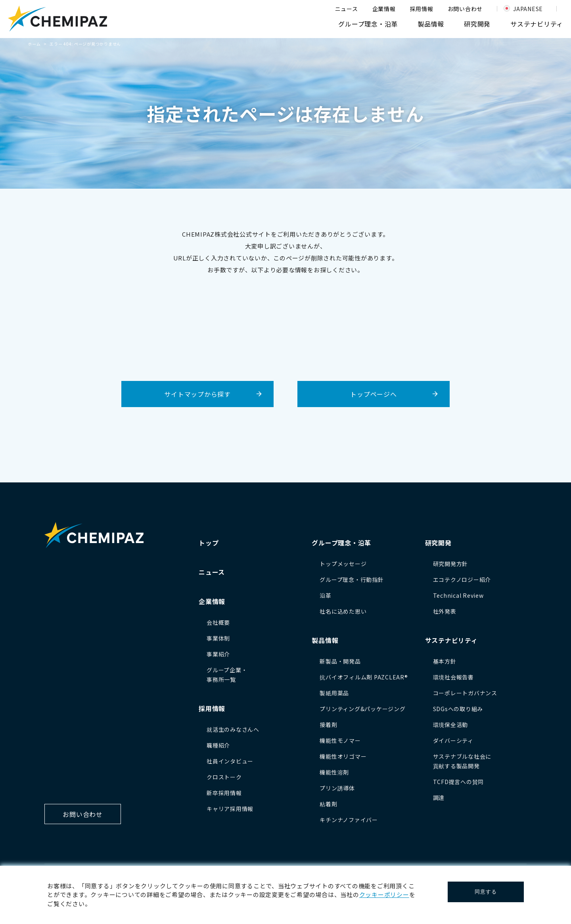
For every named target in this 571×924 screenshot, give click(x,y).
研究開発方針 (451, 564)
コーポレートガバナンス (465, 693)
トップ (209, 543)
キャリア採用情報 (230, 809)
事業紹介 (218, 654)
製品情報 (431, 24)
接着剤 (328, 725)
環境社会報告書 (453, 677)
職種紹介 (218, 745)
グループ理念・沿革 (368, 24)
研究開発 (477, 24)
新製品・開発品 (340, 661)
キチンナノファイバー (349, 820)
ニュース (347, 9)
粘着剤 (328, 804)
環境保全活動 (451, 725)
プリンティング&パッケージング (362, 709)
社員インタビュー (230, 761)
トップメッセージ (343, 564)
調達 (439, 798)
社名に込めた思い (343, 611)
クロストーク (224, 777)
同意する (486, 892)
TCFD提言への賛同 (459, 782)
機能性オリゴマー (343, 756)
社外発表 (445, 611)
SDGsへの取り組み (458, 709)
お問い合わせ (465, 9)
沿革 (326, 595)
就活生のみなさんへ (233, 729)
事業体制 (218, 638)
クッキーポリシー (384, 894)
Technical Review (458, 595)
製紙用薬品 (334, 693)
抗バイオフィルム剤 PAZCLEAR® (364, 677)
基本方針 (445, 661)
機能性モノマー (340, 740)
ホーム (34, 44)
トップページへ (373, 394)
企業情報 (384, 9)
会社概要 (218, 622)
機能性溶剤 (334, 772)
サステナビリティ (537, 24)
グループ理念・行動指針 (352, 580)
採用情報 (422, 9)
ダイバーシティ (453, 740)
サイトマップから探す (197, 394)
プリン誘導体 (337, 788)
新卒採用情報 (224, 793)
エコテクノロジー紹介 (462, 580)
